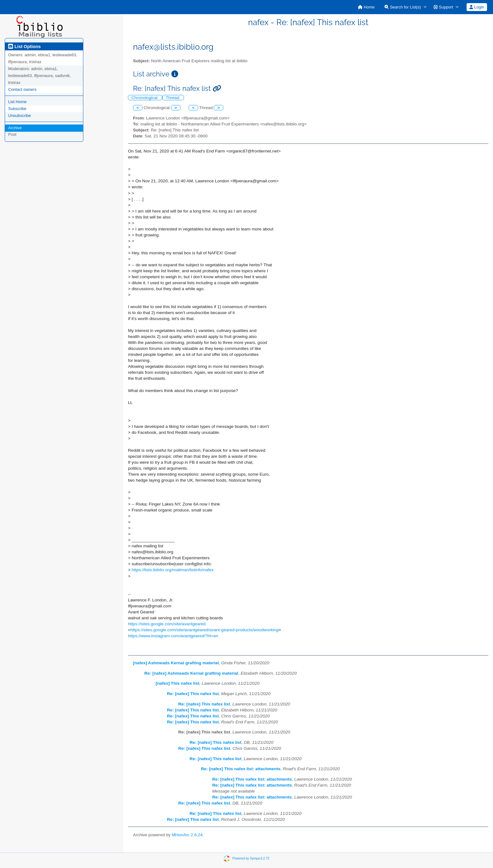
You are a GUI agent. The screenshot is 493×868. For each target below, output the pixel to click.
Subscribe (17, 109)
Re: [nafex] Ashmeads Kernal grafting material (191, 673)
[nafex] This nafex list (177, 683)
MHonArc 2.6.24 (187, 835)
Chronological (145, 98)
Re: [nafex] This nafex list (193, 694)
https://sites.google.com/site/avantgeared (167, 624)
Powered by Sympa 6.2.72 (251, 858)
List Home (17, 102)
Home (366, 7)
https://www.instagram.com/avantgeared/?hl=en (173, 636)
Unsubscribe (19, 116)
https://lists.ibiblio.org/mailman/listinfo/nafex (173, 570)
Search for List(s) (403, 7)
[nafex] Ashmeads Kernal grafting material (176, 663)
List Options (24, 47)
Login (477, 7)
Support (443, 7)
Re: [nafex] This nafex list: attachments (241, 769)
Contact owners (22, 89)
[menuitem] (366, 7)
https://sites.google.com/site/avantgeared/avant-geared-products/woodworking (205, 630)
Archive (15, 128)
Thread (173, 98)
